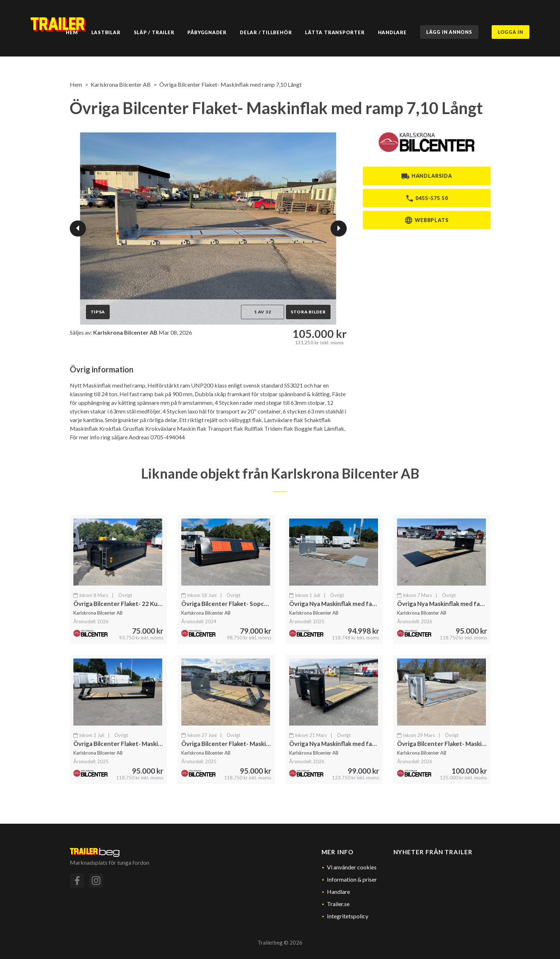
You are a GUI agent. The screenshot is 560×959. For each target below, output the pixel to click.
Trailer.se (338, 904)
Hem (76, 84)
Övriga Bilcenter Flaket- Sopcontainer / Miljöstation (255, 604)
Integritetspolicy (348, 916)
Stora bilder (308, 312)
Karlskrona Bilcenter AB (121, 84)
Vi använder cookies (352, 867)
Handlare (338, 892)
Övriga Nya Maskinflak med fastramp (341, 604)
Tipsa (98, 312)
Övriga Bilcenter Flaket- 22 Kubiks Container (136, 604)
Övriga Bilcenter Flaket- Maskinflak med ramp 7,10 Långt (231, 84)
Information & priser (352, 879)
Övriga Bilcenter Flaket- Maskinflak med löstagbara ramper (156, 744)
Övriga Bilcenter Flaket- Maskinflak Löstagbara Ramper (475, 744)
